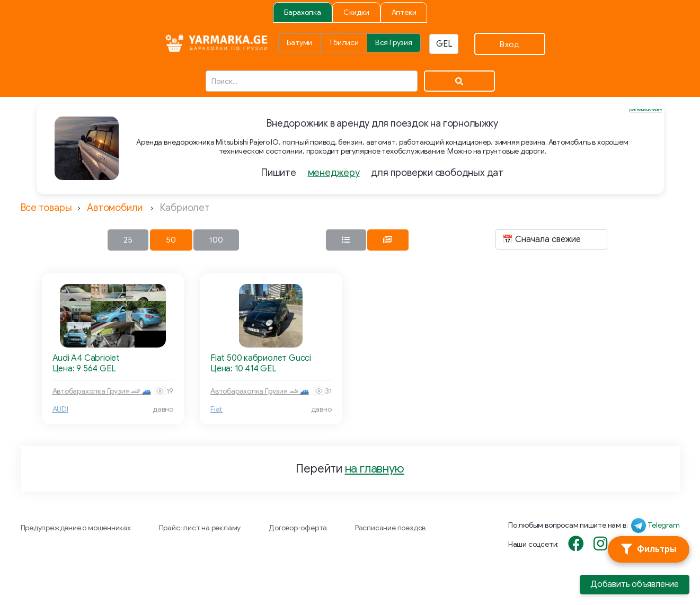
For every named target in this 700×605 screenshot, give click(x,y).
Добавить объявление (635, 584)
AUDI (60, 409)
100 (216, 240)
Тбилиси (344, 43)
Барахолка (303, 12)
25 (128, 240)
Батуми (300, 43)
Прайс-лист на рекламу (200, 528)
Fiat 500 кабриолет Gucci (261, 358)
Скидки (356, 12)
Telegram (663, 525)
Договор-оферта (298, 528)
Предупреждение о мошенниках (76, 528)
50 (171, 240)
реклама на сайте (646, 110)
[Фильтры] (649, 549)
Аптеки (404, 12)
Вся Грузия (394, 43)
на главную (375, 469)
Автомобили (115, 208)
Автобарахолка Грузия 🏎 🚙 (102, 391)
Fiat (216, 409)
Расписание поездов (390, 528)
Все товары (46, 208)
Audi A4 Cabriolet (86, 358)
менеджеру (334, 173)
